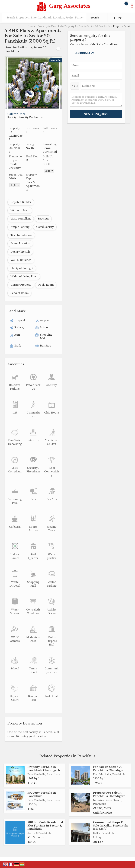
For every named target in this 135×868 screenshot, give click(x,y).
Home (32, 26)
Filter (118, 18)
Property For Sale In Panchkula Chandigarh (44, 768)
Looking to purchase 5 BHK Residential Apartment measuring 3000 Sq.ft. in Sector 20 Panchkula (96, 100)
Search (95, 18)
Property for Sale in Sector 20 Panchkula (87, 26)
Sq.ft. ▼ (49, 171)
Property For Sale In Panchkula (42, 794)
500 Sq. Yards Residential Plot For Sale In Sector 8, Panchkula (45, 825)
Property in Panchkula (50, 26)
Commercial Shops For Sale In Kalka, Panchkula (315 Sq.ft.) (110, 825)
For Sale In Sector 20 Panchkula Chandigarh (109, 768)
